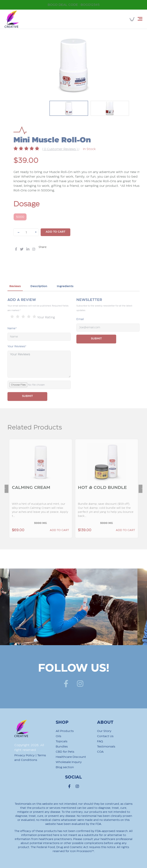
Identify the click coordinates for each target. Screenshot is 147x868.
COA (100, 752)
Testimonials (106, 747)
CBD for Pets (65, 752)
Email (80, 330)
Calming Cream (31, 498)
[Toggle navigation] (140, 19)
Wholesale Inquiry (69, 762)
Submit (96, 349)
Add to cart (66, 232)
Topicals (62, 741)
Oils (58, 736)
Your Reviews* (17, 357)
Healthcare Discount (71, 757)
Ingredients (65, 297)
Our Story (104, 731)
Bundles (62, 747)
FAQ (100, 741)
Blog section (65, 767)
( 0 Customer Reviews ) (71, 149)
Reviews (15, 297)
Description (39, 297)
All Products (65, 731)
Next (140, 497)
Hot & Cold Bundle (102, 498)
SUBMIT (27, 407)
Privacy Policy (24, 755)
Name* (12, 339)
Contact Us (105, 736)
